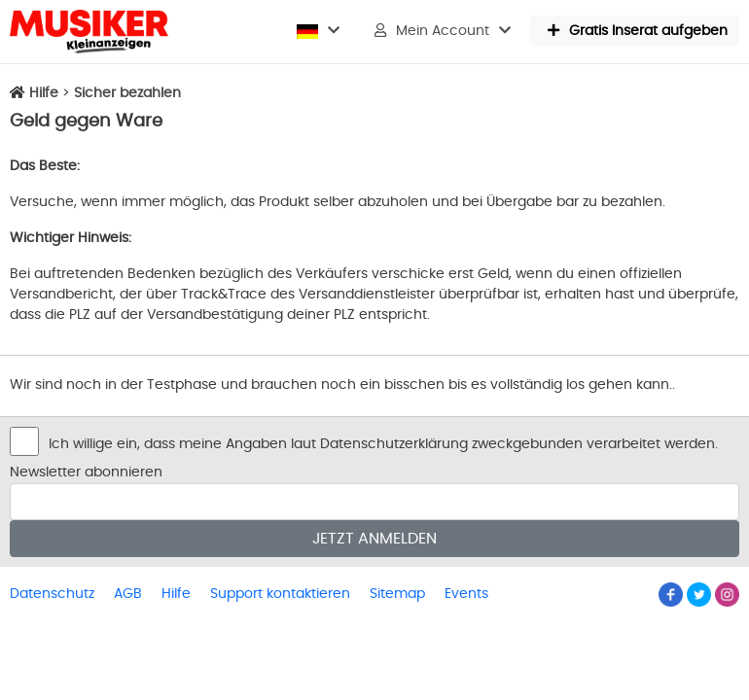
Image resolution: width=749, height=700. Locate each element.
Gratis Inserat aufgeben (638, 31)
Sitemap (397, 594)
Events (466, 594)
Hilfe (44, 93)
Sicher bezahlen (127, 93)
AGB (128, 594)
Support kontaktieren (280, 594)
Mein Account (443, 31)
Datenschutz (52, 594)
